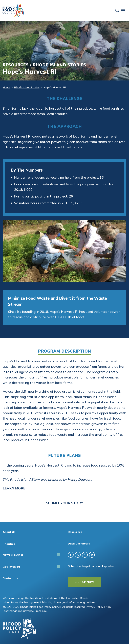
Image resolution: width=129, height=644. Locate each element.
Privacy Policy (95, 607)
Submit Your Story (65, 503)
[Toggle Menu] (123, 11)
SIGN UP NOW (84, 582)
